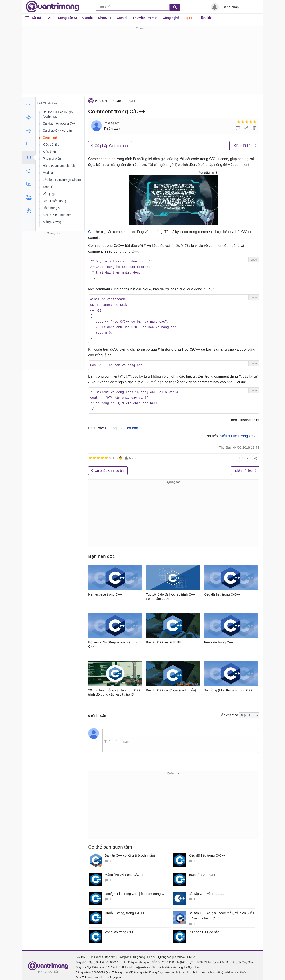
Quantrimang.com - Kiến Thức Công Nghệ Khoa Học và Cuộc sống (53, 7)
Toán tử (48, 187)
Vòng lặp (49, 194)
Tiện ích (205, 18)
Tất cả (36, 18)
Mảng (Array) (52, 222)
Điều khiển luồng (54, 201)
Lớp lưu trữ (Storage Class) (62, 180)
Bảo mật (110, 953)
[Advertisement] (142, 62)
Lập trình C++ (125, 101)
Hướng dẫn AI (67, 18)
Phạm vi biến (52, 159)
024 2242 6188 (115, 964)
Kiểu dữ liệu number (57, 215)
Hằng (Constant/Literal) (59, 166)
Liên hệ (151, 953)
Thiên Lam (112, 128)
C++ (92, 232)
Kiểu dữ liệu (243, 146)
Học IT (189, 18)
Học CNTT (103, 101)
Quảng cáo (165, 953)
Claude (88, 18)
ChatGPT (105, 18)
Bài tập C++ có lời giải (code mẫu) (58, 114)
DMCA (191, 953)
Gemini (122, 18)
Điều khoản (96, 953)
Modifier (48, 173)
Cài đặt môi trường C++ (59, 123)
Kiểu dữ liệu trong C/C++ (239, 432)
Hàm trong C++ (53, 208)
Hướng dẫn (124, 953)
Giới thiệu (81, 953)
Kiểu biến (49, 152)
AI (50, 18)
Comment (50, 137)
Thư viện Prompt (145, 18)
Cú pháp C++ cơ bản (111, 146)
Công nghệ (171, 18)
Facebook (179, 953)
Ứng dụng (139, 953)
